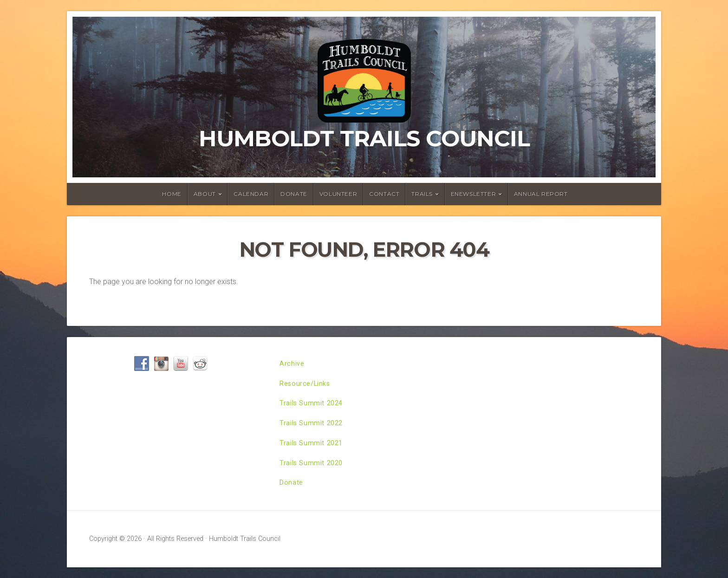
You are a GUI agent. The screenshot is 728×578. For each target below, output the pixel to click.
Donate (294, 194)
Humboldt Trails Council (364, 138)
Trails (422, 194)
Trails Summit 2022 (313, 429)
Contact (384, 194)
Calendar (251, 194)
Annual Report (541, 194)
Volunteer (338, 194)
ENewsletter (474, 194)
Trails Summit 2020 (313, 471)
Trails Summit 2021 (313, 450)
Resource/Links (307, 386)
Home (172, 194)
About (205, 194)
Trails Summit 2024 (313, 407)
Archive (292, 365)
